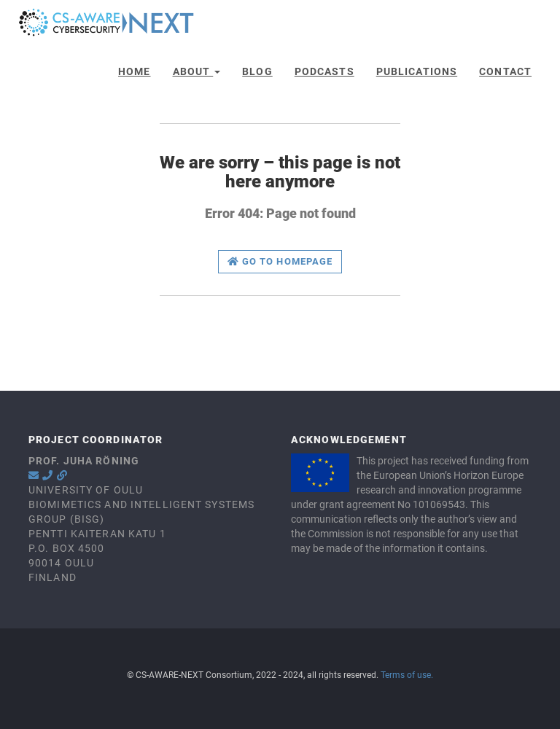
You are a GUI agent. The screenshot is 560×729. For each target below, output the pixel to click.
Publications (417, 71)
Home (134, 71)
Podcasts (324, 71)
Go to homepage (280, 261)
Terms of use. (407, 675)
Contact (505, 71)
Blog (257, 71)
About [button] (197, 71)
